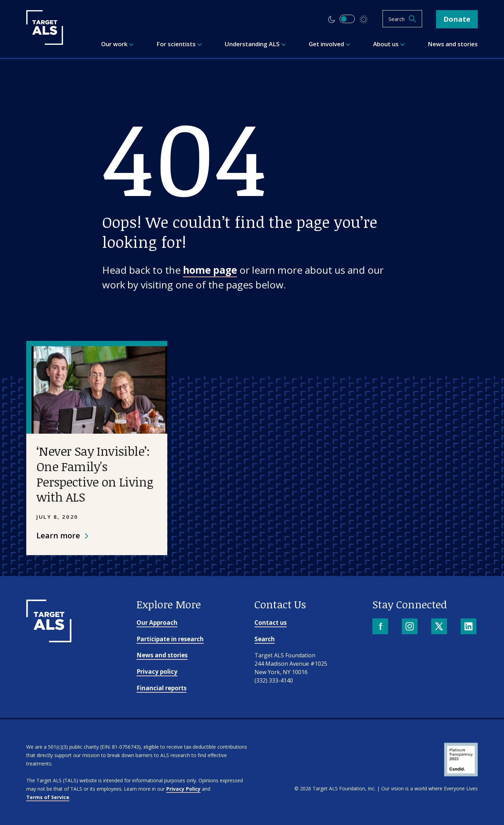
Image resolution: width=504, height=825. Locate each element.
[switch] (347, 19)
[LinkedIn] (469, 627)
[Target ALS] (45, 42)
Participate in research (170, 639)
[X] (440, 627)
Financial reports (162, 688)
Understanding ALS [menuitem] (255, 44)
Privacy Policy (183, 789)
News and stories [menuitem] (453, 44)
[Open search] (402, 19)
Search (265, 639)
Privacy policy (157, 672)
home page (210, 270)
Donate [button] (457, 19)
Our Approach (157, 623)
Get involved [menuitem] (330, 44)
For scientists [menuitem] (179, 44)
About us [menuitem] (389, 44)
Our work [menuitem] (117, 44)
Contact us (271, 623)
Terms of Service (48, 797)
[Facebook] (381, 627)
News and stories (162, 655)
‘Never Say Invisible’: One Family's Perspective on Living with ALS (95, 474)
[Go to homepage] (49, 640)
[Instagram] (410, 627)
